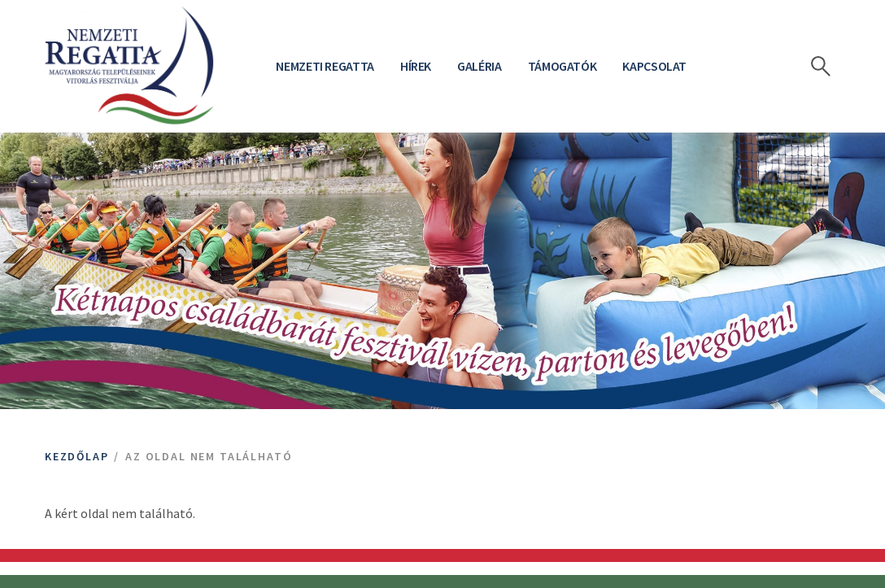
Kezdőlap (77, 456)
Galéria (479, 66)
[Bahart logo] (130, 66)
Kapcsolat (654, 66)
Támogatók (562, 66)
